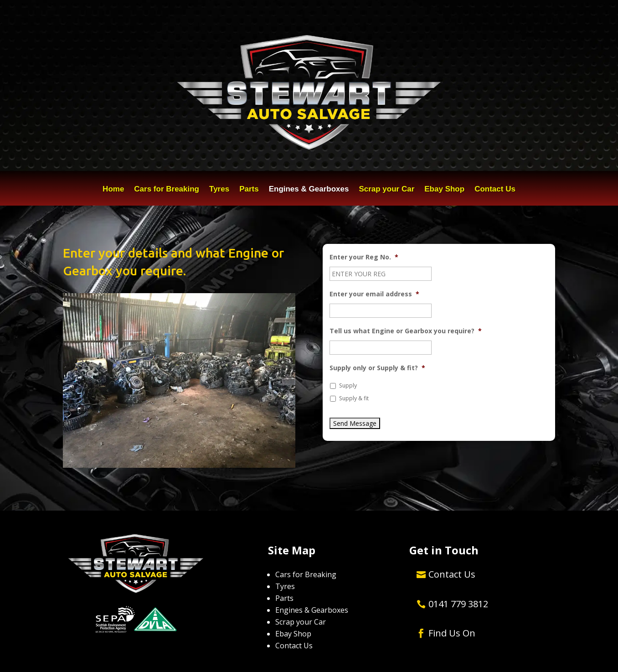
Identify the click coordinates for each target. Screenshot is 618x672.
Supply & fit (354, 398)
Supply (348, 385)
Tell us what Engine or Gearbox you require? (406, 331)
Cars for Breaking (167, 190)
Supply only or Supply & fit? (377, 368)
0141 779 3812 (458, 604)
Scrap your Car (386, 190)
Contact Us (495, 190)
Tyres (219, 190)
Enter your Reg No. (364, 257)
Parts (249, 190)
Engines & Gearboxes (309, 190)
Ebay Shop (444, 190)
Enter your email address (374, 294)
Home (113, 190)
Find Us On (452, 633)
